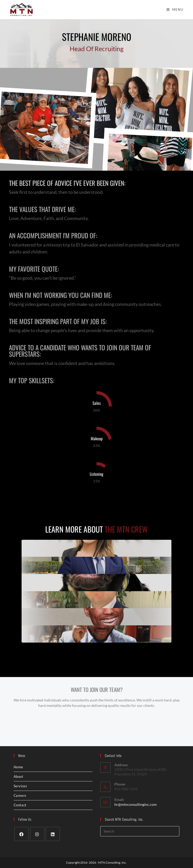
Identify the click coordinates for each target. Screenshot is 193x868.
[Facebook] (21, 834)
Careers (20, 796)
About (19, 776)
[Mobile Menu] (175, 10)
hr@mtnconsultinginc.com (136, 804)
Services (20, 786)
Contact (20, 805)
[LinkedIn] (53, 834)
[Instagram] (37, 834)
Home (18, 767)
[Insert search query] (140, 831)
